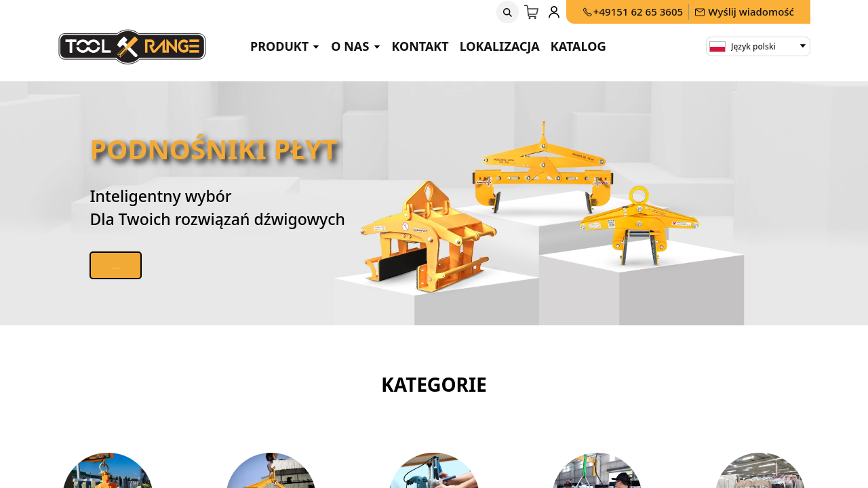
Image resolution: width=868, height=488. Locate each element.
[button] (507, 12)
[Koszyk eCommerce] (532, 12)
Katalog (578, 46)
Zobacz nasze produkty (156, 265)
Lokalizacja (500, 46)
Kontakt (420, 46)
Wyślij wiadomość (744, 12)
